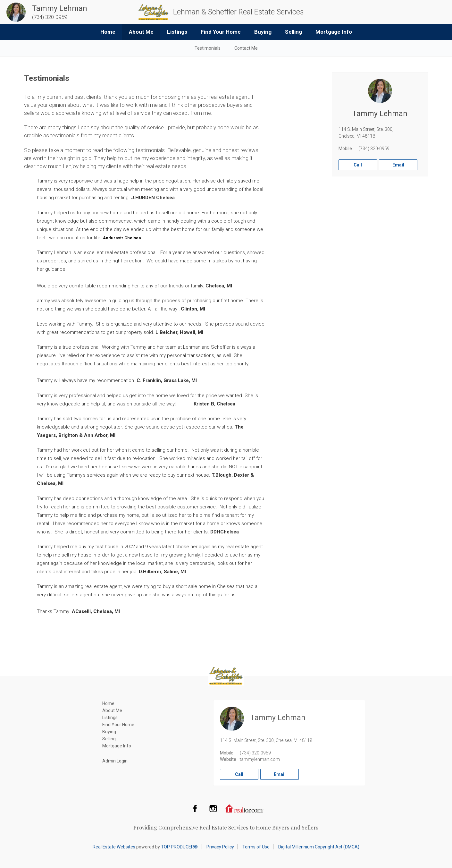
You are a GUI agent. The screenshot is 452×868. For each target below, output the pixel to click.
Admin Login (115, 761)
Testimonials (208, 48)
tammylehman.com (260, 759)
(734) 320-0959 (374, 149)
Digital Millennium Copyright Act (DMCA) (319, 847)
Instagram (213, 808)
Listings (177, 32)
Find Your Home (221, 32)
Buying (263, 32)
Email (398, 165)
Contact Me (246, 48)
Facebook (195, 808)
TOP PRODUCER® (179, 847)
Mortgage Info (334, 32)
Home (108, 32)
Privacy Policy (220, 847)
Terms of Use (256, 847)
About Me (141, 32)
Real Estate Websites (114, 847)
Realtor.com (244, 808)
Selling (293, 32)
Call (358, 165)
